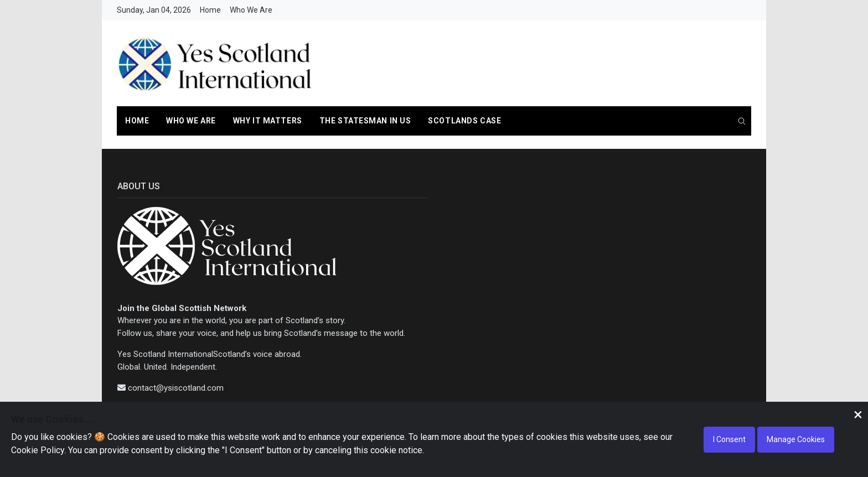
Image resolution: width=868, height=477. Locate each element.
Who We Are (251, 10)
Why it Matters (268, 121)
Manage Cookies (796, 439)
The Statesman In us (365, 121)
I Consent (729, 439)
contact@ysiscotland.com (176, 388)
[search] (742, 122)
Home (210, 10)
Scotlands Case (464, 121)
